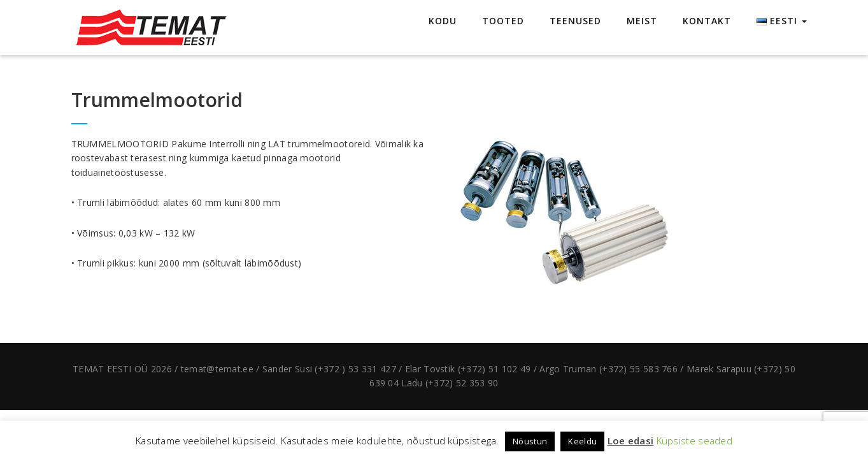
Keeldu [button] (582, 441)
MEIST (642, 21)
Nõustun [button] (530, 441)
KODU (443, 21)
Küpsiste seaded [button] (695, 441)
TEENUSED (575, 21)
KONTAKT (707, 21)
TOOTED (503, 21)
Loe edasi (631, 441)
